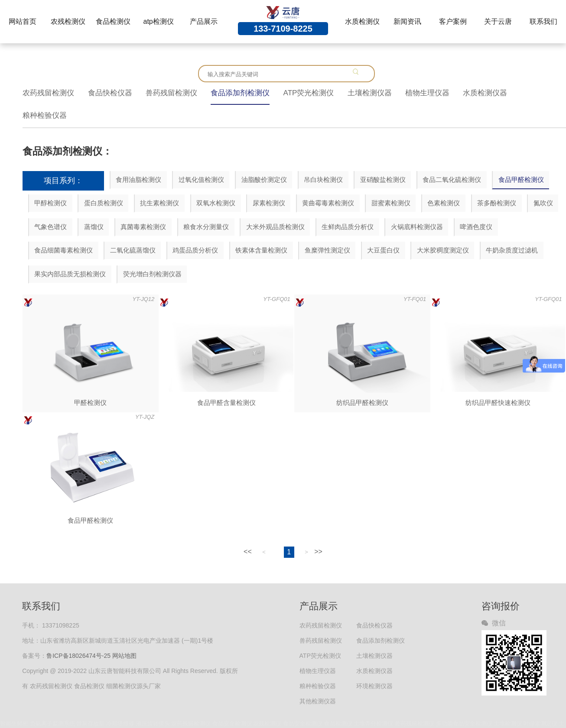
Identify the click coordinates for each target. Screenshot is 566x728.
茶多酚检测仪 (497, 203)
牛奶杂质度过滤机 (512, 250)
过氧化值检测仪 (201, 180)
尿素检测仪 (269, 203)
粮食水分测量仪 (206, 227)
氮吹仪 (543, 203)
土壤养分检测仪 (373, 723)
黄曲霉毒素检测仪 (328, 203)
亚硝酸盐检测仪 (383, 180)
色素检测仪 (444, 203)
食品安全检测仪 (232, 723)
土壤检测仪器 (370, 93)
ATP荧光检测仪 (309, 93)
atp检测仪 (159, 21)
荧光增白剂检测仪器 (152, 274)
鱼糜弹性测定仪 (327, 250)
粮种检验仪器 (45, 115)
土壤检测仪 (508, 723)
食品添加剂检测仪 (240, 93)
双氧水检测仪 (216, 203)
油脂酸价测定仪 (264, 180)
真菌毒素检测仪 (143, 227)
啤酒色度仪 (476, 227)
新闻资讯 (407, 21)
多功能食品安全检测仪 (464, 723)
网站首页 (23, 21)
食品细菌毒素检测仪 (63, 250)
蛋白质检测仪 (104, 203)
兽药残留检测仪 (171, 93)
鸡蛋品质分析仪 (195, 250)
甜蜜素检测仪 (391, 203)
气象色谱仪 (50, 227)
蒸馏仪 (94, 227)
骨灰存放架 (90, 723)
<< (248, 552)
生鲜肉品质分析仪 (348, 227)
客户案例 (453, 21)
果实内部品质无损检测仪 (70, 274)
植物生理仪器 (427, 93)
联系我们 (543, 21)
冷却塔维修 (120, 723)
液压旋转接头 (153, 723)
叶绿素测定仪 (540, 723)
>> (318, 552)
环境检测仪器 (374, 686)
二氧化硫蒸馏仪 (133, 250)
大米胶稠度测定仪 (443, 250)
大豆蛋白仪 (383, 250)
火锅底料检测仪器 (417, 227)
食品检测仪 (113, 21)
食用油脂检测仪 (138, 180)
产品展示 (204, 21)
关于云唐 (498, 21)
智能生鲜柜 (14, 723)
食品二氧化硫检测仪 (452, 180)
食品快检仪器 (110, 93)
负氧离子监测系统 (52, 723)
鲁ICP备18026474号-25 (78, 656)
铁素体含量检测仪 (261, 250)
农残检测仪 (68, 21)
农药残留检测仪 (48, 93)
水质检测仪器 (485, 93)
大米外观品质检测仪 (275, 227)
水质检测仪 (362, 21)
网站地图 (124, 656)
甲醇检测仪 (50, 203)
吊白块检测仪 (323, 180)
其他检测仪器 (318, 701)
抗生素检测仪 (159, 203)
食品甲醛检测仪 (521, 180)
